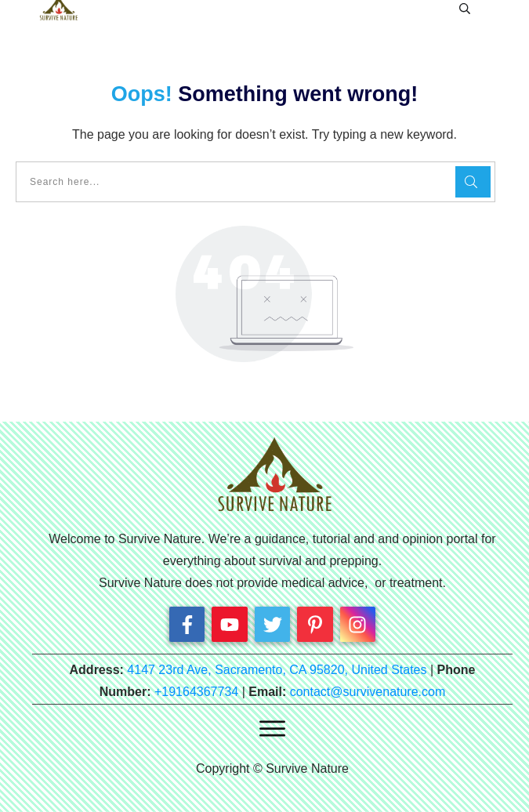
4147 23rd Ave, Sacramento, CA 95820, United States (277, 670)
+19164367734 (196, 692)
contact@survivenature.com (368, 692)
